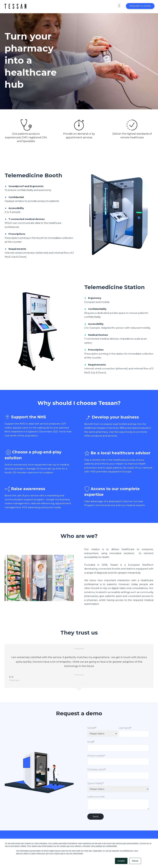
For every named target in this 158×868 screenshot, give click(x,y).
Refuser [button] (135, 861)
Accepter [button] (121, 861)
